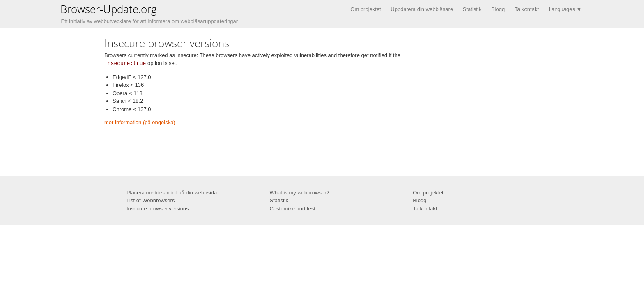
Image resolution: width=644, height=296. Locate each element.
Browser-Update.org (109, 9)
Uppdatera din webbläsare (422, 9)
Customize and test (293, 208)
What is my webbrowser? (300, 192)
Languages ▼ (565, 9)
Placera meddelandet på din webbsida (172, 192)
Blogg (498, 9)
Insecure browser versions (158, 208)
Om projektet (366, 9)
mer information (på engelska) (140, 122)
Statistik (472, 9)
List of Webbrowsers (151, 200)
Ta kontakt (527, 9)
